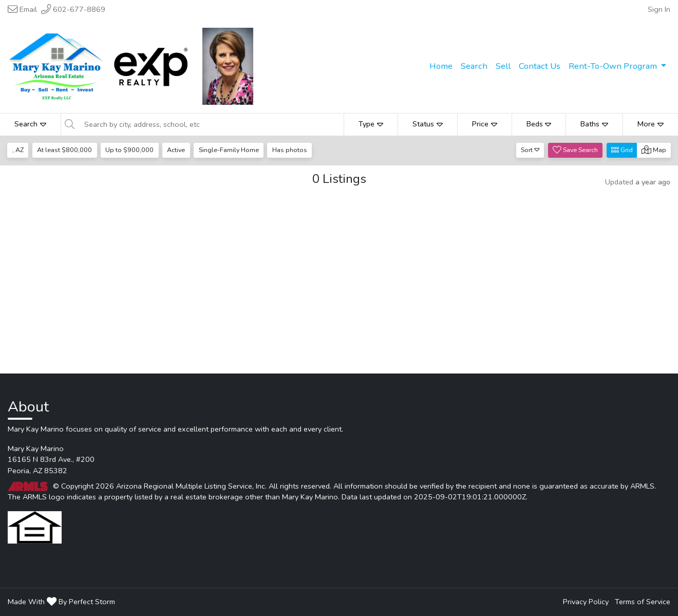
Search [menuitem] (474, 66)
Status (428, 124)
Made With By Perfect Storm (61, 602)
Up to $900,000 (129, 150)
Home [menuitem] (441, 66)
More (651, 124)
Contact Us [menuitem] (540, 66)
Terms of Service (643, 602)
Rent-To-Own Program (614, 66)
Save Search (575, 150)
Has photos (290, 150)
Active (176, 150)
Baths (594, 124)
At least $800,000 (64, 150)
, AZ (18, 150)
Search (30, 124)
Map (654, 150)
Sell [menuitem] (503, 66)
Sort (530, 150)
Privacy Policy (586, 602)
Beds (539, 124)
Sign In (659, 9)
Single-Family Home (229, 150)
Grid (622, 150)
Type (371, 124)
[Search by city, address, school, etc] (211, 124)
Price (485, 124)
